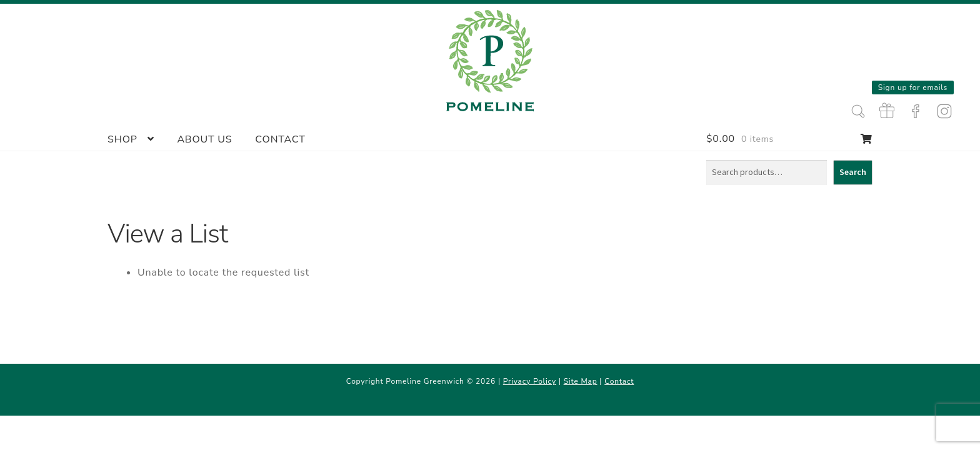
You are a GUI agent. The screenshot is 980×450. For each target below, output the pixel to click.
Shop (122, 139)
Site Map (581, 381)
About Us (204, 139)
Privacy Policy (530, 381)
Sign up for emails (913, 87)
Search (853, 172)
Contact (280, 139)
